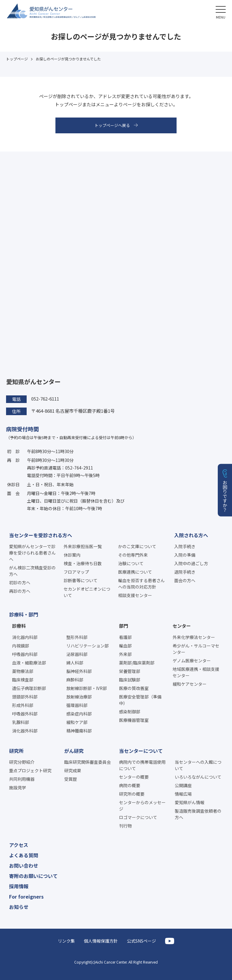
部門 (124, 626)
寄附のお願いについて (33, 876)
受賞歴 (71, 779)
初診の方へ (20, 582)
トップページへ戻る (112, 125)
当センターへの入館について (198, 765)
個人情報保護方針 (101, 941)
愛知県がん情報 (190, 802)
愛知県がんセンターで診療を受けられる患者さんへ (32, 553)
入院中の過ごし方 (191, 563)
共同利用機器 (22, 779)
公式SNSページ (141, 941)
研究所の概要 (132, 794)
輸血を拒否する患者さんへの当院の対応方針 (141, 584)
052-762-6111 (45, 399)
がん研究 (74, 751)
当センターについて (141, 751)
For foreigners (26, 896)
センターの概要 (134, 777)
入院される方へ (191, 535)
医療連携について (135, 572)
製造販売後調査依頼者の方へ (198, 814)
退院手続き (185, 572)
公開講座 (183, 785)
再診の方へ (20, 591)
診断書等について (81, 580)
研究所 (16, 751)
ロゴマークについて (138, 817)
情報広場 (183, 794)
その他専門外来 (133, 555)
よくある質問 (24, 855)
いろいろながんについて (198, 777)
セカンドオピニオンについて (87, 592)
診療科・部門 (24, 614)
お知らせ (19, 907)
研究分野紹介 (22, 762)
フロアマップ (76, 572)
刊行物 (125, 826)
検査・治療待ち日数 (83, 563)
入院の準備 (185, 555)
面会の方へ (185, 580)
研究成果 (73, 770)
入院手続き (185, 546)
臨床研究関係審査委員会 (88, 762)
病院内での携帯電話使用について (142, 765)
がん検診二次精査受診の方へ (32, 571)
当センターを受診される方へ (41, 535)
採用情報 (19, 886)
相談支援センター (135, 595)
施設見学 (18, 787)
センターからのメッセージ (142, 806)
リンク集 (66, 941)
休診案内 (72, 555)
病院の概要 (130, 785)
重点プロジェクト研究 (30, 770)
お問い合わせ (24, 866)
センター (182, 626)
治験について (131, 563)
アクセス (19, 845)
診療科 (19, 626)
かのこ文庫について (137, 546)
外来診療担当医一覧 (83, 546)
